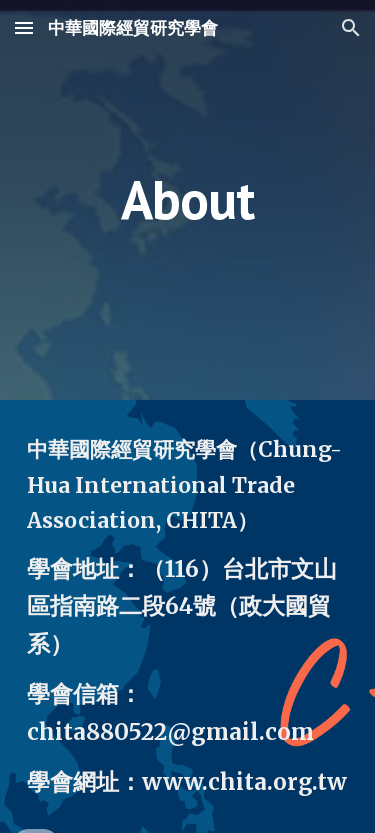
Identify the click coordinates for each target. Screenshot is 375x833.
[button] (24, 27)
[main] (188, 199)
